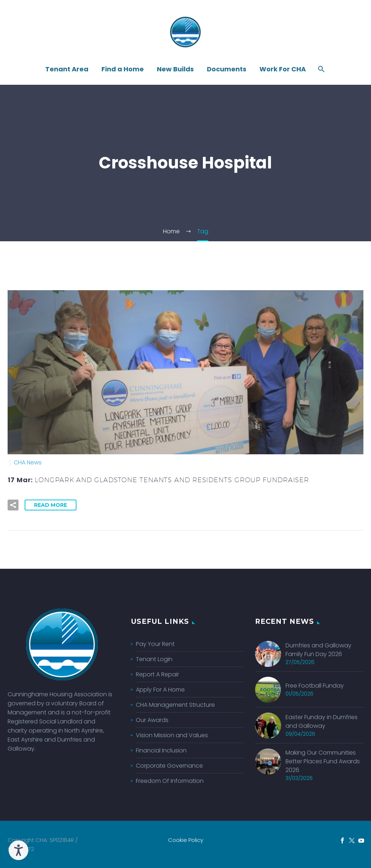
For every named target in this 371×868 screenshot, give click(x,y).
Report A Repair (157, 674)
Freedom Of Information (170, 781)
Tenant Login (154, 659)
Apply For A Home (160, 690)
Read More (51, 505)
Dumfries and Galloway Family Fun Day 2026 (318, 650)
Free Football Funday (315, 686)
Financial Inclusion (161, 750)
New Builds (175, 69)
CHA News (28, 462)
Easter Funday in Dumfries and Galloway (322, 722)
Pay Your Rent (155, 644)
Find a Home (123, 69)
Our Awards (152, 720)
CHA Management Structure (175, 705)
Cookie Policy (186, 840)
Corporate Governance (169, 766)
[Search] (320, 69)
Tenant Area (67, 69)
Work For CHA (283, 69)
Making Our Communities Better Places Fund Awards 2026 (323, 763)
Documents (227, 69)
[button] (13, 505)
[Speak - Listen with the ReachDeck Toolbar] (18, 850)
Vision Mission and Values (172, 735)
